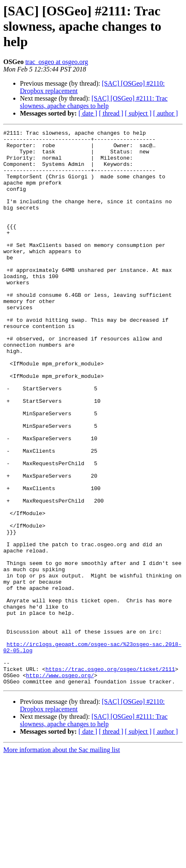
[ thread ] (111, 113)
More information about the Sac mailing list (62, 861)
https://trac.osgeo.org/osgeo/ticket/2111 (110, 777)
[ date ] (88, 113)
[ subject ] (138, 113)
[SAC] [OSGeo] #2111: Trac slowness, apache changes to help (94, 102)
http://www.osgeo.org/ (60, 785)
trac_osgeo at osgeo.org (57, 62)
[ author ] (166, 113)
